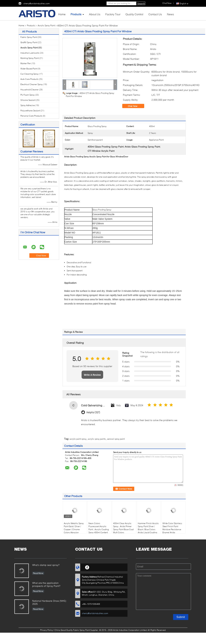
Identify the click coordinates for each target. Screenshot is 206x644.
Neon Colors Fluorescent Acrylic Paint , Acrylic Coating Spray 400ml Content (99, 528)
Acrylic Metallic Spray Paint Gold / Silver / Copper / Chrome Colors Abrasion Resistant (74, 529)
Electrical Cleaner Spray (32, 84)
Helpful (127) (93, 413)
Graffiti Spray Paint (29, 42)
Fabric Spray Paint (29, 37)
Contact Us (155, 14)
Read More (38, 573)
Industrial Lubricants (30, 53)
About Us (95, 14)
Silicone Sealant (28, 100)
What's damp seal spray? (46, 565)
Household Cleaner (29, 90)
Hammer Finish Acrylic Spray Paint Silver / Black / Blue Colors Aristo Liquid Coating (148, 528)
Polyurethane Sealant (30, 111)
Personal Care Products (31, 116)
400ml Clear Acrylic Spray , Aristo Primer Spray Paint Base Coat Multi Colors (123, 528)
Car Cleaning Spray (29, 74)
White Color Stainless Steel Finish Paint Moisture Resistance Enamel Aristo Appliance (172, 529)
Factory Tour (113, 14)
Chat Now (135, 106)
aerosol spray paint (116, 439)
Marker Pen (26, 63)
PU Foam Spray (28, 95)
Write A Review (92, 375)
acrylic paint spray (78, 439)
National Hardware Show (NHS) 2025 (49, 602)
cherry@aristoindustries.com (37, 3)
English (184, 4)
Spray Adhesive (28, 105)
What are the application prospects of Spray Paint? (46, 584)
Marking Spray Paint (30, 58)
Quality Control (134, 14)
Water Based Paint (29, 69)
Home (62, 14)
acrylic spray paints (97, 439)
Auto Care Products (29, 79)
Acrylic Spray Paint (46, 25)
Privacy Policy (47, 630)
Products (76, 14)
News (170, 14)
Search (141, 4)
